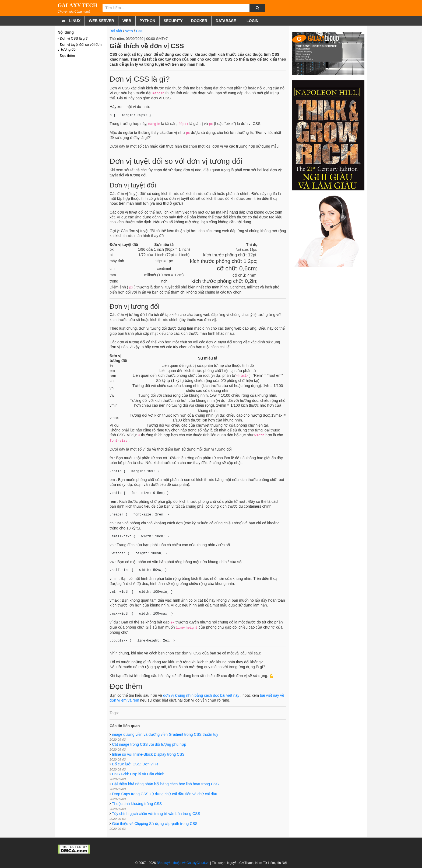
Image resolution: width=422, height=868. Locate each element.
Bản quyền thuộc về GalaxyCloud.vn (183, 863)
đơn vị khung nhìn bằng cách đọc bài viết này (201, 695)
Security (173, 21)
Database (226, 21)
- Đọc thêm (66, 56)
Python (147, 21)
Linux (75, 21)
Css (139, 31)
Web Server (101, 21)
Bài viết (116, 31)
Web (127, 21)
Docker (199, 21)
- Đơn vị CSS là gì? (73, 38)
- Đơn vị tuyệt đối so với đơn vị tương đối (80, 47)
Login (252, 21)
